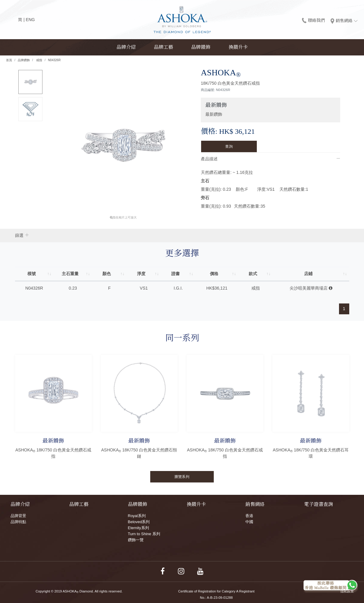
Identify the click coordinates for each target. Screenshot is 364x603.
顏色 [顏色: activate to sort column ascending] (107, 274)
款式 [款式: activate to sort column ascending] (253, 274)
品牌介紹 (126, 47)
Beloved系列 (139, 522)
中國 (249, 522)
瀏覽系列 (182, 477)
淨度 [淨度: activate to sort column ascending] (141, 274)
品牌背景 (18, 516)
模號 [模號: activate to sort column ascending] (32, 274)
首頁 (9, 60)
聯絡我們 (313, 20)
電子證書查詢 (319, 504)
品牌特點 (18, 522)
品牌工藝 (163, 47)
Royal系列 (137, 516)
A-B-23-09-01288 (220, 598)
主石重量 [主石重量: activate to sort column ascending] (70, 274)
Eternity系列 (138, 528)
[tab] (271, 159)
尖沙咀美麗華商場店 (311, 288)
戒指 (39, 60)
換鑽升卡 (238, 47)
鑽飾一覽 (136, 540)
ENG (30, 20)
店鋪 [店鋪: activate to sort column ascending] (308, 274)
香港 (249, 516)
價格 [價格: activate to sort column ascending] (214, 274)
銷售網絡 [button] (344, 21)
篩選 (19, 235)
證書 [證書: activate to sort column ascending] (176, 274)
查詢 (229, 146)
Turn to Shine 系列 (144, 534)
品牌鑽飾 (201, 47)
